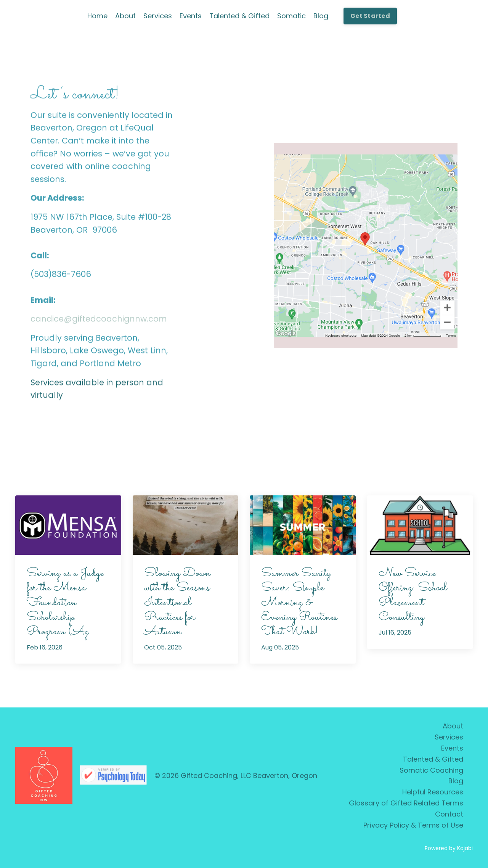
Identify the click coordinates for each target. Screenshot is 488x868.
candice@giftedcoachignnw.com (99, 320)
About (125, 16)
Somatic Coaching (431, 770)
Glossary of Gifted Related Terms (406, 803)
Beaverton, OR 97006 (74, 231)
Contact (449, 814)
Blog (321, 16)
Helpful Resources (433, 792)
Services (158, 16)
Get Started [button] (370, 16)
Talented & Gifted (239, 16)
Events (191, 16)
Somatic (291, 16)
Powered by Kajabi (449, 848)
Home (97, 16)
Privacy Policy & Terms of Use (413, 825)
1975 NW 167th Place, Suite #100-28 (101, 218)
